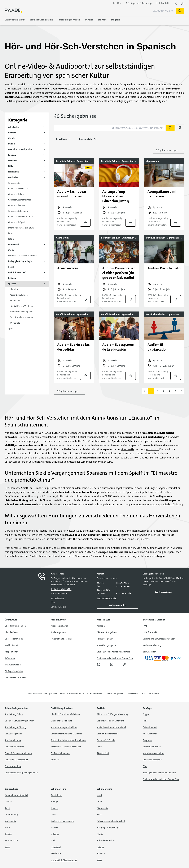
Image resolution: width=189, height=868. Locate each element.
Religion (12, 278)
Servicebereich (57, 598)
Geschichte (13, 177)
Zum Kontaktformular (107, 598)
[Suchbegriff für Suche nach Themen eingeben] (101, 11)
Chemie (12, 138)
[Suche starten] (180, 11)
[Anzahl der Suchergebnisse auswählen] (169, 150)
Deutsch (12, 144)
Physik (11, 267)
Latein (11, 239)
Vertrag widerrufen (118, 605)
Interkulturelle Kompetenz (22, 312)
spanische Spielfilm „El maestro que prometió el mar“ (40, 488)
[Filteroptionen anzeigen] (180, 128)
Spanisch (12, 284)
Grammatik (15, 300)
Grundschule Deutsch (18, 189)
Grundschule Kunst (17, 194)
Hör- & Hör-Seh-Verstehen (22, 306)
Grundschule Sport (17, 222)
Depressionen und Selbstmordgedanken (59, 548)
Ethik (11, 166)
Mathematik (14, 244)
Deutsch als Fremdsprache (20, 149)
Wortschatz (15, 323)
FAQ (53, 602)
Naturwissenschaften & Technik (22, 256)
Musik (11, 250)
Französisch (14, 172)
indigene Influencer (16, 539)
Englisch (12, 155)
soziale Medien (90, 539)
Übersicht (14, 289)
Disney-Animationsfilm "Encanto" (89, 433)
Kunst (11, 233)
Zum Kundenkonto (59, 594)
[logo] (13, 11)
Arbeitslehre (14, 127)
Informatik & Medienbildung (21, 228)
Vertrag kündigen (59, 607)
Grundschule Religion (18, 211)
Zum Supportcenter (164, 592)
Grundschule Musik (17, 205)
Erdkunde (13, 161)
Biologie (12, 133)
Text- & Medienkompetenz (22, 317)
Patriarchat (142, 539)
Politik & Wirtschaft (17, 272)
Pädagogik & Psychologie (20, 261)
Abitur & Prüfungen (19, 295)
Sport (11, 328)
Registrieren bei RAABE (61, 589)
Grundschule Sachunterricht (21, 217)
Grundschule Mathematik (20, 200)
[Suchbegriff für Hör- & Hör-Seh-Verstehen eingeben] (109, 128)
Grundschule (14, 183)
